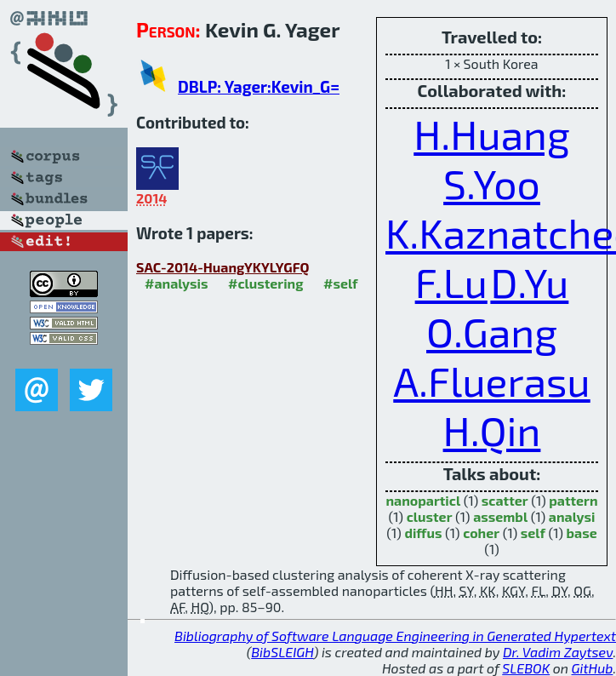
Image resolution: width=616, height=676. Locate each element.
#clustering (266, 283)
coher (481, 533)
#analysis (177, 283)
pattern (573, 500)
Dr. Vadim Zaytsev (558, 652)
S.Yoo (492, 183)
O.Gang (492, 331)
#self (341, 283)
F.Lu (451, 282)
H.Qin (492, 430)
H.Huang (492, 134)
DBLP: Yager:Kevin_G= (259, 86)
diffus (423, 533)
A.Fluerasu (491, 381)
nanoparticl (423, 500)
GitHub (593, 668)
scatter (505, 500)
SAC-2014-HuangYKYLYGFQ (223, 267)
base (582, 533)
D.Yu (529, 282)
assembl (500, 516)
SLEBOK (526, 668)
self (533, 533)
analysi (572, 516)
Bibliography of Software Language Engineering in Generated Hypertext (395, 636)
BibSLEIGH (282, 652)
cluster (430, 516)
